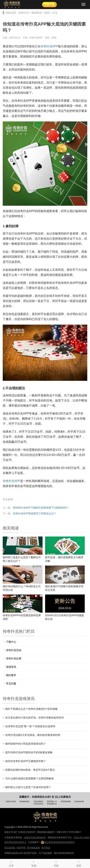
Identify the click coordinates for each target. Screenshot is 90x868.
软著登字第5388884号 (35, 838)
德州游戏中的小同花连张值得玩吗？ (26, 744)
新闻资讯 (37, 13)
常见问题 (11, 683)
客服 (34, 863)
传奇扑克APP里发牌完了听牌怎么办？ (35, 513)
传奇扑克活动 (14, 650)
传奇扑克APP (49, 46)
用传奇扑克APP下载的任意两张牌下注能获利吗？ (41, 508)
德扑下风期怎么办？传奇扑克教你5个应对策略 (31, 709)
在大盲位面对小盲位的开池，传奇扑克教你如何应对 (35, 718)
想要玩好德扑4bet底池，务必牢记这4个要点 (30, 770)
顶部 (79, 863)
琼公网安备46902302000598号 (58, 842)
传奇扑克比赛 (14, 658)
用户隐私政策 (33, 848)
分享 (11, 863)
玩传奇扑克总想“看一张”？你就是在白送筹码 (30, 726)
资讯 (47, 13)
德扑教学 (11, 675)
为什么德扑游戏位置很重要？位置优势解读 (29, 778)
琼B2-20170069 (81, 838)
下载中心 (11, 642)
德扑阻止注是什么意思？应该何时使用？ (28, 787)
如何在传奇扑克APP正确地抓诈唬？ (26, 761)
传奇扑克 (23, 13)
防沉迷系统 (10, 848)
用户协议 (46, 848)
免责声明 (21, 848)
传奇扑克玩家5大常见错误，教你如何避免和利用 (33, 735)
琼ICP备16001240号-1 (15, 842)
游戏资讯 (11, 667)
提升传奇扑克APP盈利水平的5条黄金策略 (29, 752)
